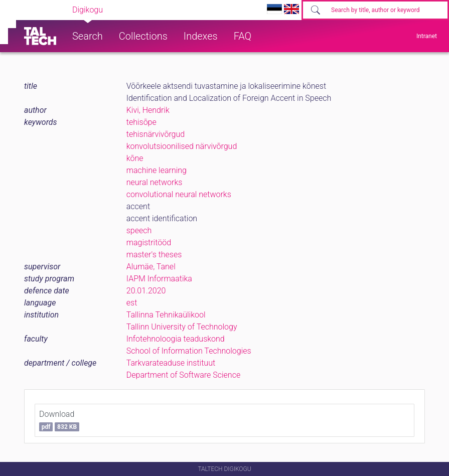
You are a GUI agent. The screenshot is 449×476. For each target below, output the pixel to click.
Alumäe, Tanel (151, 267)
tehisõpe (141, 122)
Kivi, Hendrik (148, 110)
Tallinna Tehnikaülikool (166, 315)
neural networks (155, 182)
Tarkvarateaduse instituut (171, 363)
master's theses (154, 255)
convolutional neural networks (179, 194)
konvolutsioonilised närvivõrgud (182, 146)
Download (59, 420)
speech (139, 230)
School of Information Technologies (189, 351)
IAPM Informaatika (159, 279)
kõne (135, 158)
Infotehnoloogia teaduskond (176, 339)
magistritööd (149, 243)
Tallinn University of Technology (182, 327)
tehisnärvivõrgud (156, 134)
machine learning (157, 170)
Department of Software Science (183, 375)
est (132, 303)
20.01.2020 (146, 291)
